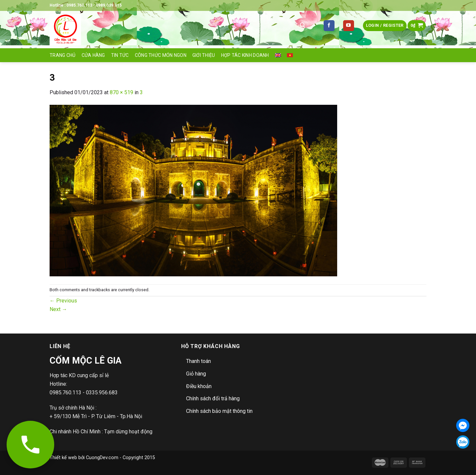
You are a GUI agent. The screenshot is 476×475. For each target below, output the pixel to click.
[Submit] (302, 26)
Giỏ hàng (196, 374)
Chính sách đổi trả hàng (213, 398)
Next (58, 309)
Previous (63, 301)
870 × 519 (121, 92)
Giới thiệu (204, 55)
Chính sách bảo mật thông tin (219, 411)
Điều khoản (199, 386)
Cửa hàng (93, 55)
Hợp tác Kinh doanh (245, 55)
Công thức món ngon (161, 55)
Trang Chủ (63, 55)
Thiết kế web (63, 458)
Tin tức (120, 55)
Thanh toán (198, 361)
